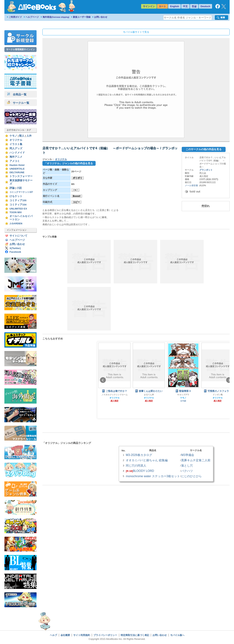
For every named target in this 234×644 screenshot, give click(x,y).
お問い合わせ (101, 17)
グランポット (206, 170)
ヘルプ (53, 635)
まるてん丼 (149, 395)
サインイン (149, 6)
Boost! (77, 196)
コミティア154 (18, 205)
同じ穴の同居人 (136, 465)
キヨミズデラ (183, 395)
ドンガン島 (218, 395)
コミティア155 (18, 200)
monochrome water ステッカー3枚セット (153, 476)
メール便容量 (191, 185)
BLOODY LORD (143, 471)
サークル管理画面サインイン (20, 49)
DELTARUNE (17, 172)
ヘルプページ (32, 17)
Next (229, 380)
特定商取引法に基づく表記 (135, 635)
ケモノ (13, 136)
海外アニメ (16, 157)
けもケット (16, 196)
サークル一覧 (18, 103)
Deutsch (205, 6)
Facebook (15, 252)
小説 (19, 188)
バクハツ (187, 471)
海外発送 (56, 17)
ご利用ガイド (15, 17)
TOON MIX (16, 212)
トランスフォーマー (21, 176)
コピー (76, 202)
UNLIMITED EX (18, 209)
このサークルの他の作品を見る (204, 149)
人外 (29, 136)
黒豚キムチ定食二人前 (196, 460)
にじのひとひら (191, 476)
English (174, 6)
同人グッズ (16, 148)
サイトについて (18, 236)
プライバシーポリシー (105, 635)
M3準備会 (188, 455)
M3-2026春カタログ (139, 455)
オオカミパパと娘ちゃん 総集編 (147, 460)
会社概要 (65, 635)
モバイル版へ (177, 635)
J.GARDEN (16, 223)
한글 (194, 6)
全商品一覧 (17, 94)
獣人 (22, 136)
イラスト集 (16, 144)
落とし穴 (187, 465)
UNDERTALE (17, 169)
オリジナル (16, 140)
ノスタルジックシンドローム (115, 395)
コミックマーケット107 (21, 192)
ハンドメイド (17, 153)
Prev (103, 380)
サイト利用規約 (82, 635)
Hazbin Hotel (17, 165)
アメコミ (15, 161)
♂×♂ (75, 190)
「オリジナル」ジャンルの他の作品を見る (69, 163)
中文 (185, 6)
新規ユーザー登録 (82, 17)
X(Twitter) (15, 248)
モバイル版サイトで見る (136, 32)
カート (162, 6)
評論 (12, 188)
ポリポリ (78, 178)
